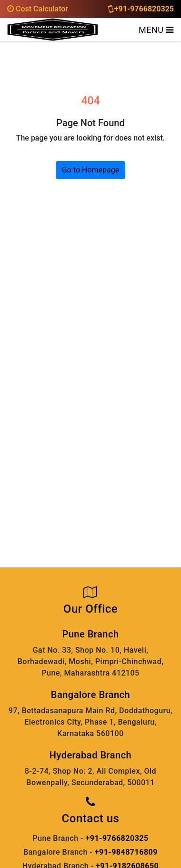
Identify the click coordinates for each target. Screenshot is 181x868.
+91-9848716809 (126, 852)
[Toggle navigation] (156, 29)
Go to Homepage (90, 170)
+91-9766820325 (141, 9)
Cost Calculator (38, 9)
